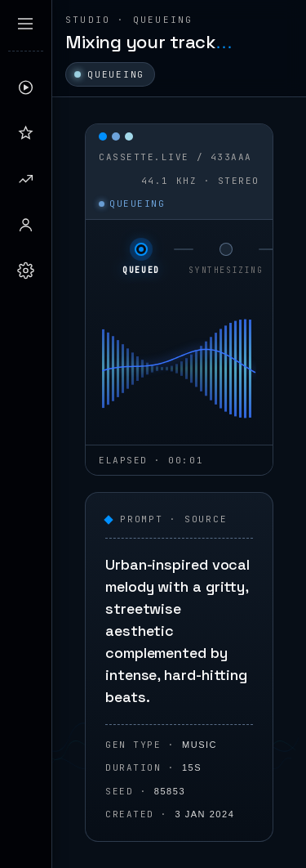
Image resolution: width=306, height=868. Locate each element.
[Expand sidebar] (25, 24)
